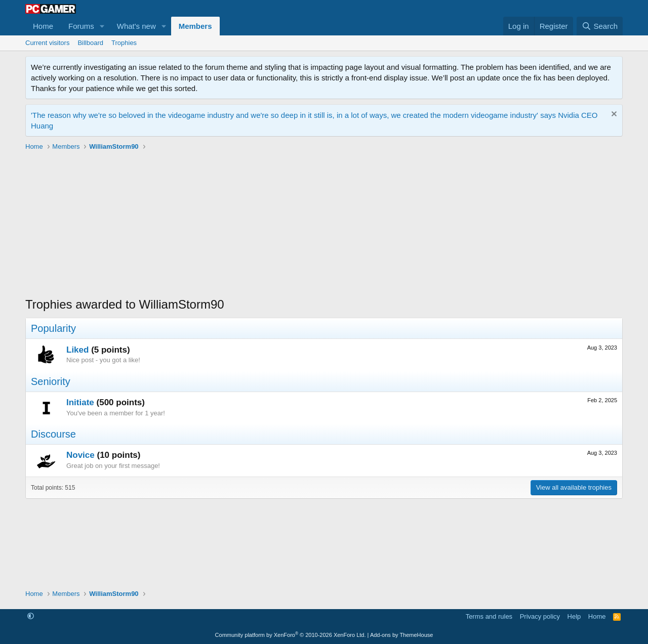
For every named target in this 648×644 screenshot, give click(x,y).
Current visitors (47, 43)
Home (43, 26)
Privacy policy (540, 616)
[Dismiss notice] (613, 115)
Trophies (124, 43)
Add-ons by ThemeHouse (402, 635)
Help (574, 616)
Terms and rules (489, 616)
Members (195, 26)
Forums (81, 26)
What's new (136, 26)
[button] (102, 26)
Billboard (90, 43)
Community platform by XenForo (291, 635)
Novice (80, 455)
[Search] (600, 26)
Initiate (80, 402)
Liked (77, 350)
